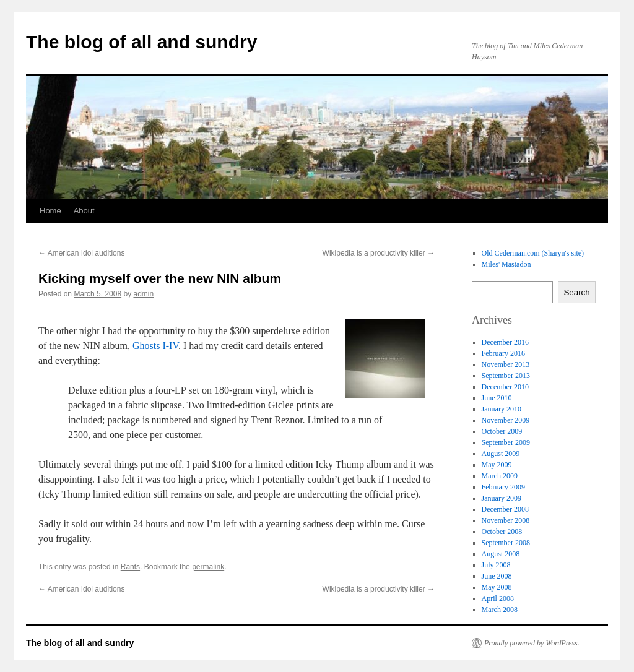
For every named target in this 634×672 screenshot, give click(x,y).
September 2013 (506, 376)
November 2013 (506, 364)
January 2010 (502, 409)
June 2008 (497, 576)
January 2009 (502, 498)
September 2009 (506, 442)
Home (50, 211)
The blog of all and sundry (141, 42)
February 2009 (503, 487)
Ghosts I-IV (155, 346)
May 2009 (497, 465)
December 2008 (505, 509)
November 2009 (506, 420)
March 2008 (500, 610)
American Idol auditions (81, 253)
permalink (208, 567)
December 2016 (505, 342)
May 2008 (497, 587)
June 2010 (497, 398)
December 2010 (505, 387)
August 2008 (501, 554)
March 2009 (500, 476)
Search (576, 292)
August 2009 (501, 454)
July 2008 (496, 565)
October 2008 (502, 532)
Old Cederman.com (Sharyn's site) (533, 253)
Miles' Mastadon (506, 264)
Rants (130, 567)
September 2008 (506, 543)
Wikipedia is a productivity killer (379, 253)
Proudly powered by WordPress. (532, 643)
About (84, 211)
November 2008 (506, 520)
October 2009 (502, 431)
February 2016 (503, 353)
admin (143, 294)
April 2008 (498, 598)
